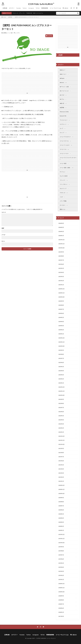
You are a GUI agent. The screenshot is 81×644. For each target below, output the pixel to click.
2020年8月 (61, 502)
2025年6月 (61, 264)
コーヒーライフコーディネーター (68, 159)
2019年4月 (61, 567)
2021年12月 (61, 436)
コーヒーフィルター (66, 145)
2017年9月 (61, 616)
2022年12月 (61, 387)
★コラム (63, 99)
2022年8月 (61, 403)
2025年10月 (61, 248)
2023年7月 (61, 358)
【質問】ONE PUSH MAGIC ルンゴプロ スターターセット (27, 17)
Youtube (19, 8)
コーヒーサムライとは (55, 8)
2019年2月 (61, 575)
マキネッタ (15, 13)
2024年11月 (61, 293)
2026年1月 (61, 236)
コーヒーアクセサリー (67, 137)
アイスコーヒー (65, 120)
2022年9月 (61, 399)
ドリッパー (64, 180)
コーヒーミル (64, 149)
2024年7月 (61, 309)
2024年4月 (61, 322)
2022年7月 (61, 408)
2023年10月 (61, 346)
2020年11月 (61, 489)
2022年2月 (61, 428)
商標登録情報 (45, 8)
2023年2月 (61, 379)
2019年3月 (61, 571)
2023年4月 (61, 371)
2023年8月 (61, 354)
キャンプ (63, 133)
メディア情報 (64, 201)
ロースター (64, 205)
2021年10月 (61, 444)
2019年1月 (61, 579)
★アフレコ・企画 (65, 87)
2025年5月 (61, 268)
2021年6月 (61, 461)
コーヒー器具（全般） (67, 168)
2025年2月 (61, 281)
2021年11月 (61, 440)
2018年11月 (61, 588)
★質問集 (10, 17)
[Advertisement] (14, 186)
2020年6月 (61, 510)
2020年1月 (61, 530)
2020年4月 (61, 518)
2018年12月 (61, 584)
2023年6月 (61, 362)
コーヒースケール (65, 141)
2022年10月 (61, 395)
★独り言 (63, 103)
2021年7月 (61, 457)
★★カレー (64, 70)
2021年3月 (61, 473)
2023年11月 (61, 342)
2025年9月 (61, 252)
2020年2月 (61, 526)
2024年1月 (61, 334)
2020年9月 (61, 498)
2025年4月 (61, 272)
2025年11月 (61, 244)
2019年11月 (61, 539)
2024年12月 (61, 289)
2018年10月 (61, 592)
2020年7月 (61, 506)
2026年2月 (61, 231)
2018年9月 (61, 596)
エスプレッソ (64, 124)
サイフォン (64, 172)
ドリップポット (65, 184)
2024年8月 (61, 305)
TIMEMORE (29, 13)
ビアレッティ (22, 13)
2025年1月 (61, 285)
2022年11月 (61, 391)
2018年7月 (61, 604)
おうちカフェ (40, 13)
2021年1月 (61, 481)
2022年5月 (61, 416)
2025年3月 (61, 276)
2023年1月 (61, 383)
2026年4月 (61, 223)
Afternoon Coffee (65, 112)
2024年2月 (61, 330)
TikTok (38, 8)
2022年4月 (61, 420)
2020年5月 (61, 514)
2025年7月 (61, 260)
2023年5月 (61, 367)
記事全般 (5, 8)
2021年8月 (61, 453)
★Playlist (63, 78)
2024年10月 (61, 297)
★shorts (63, 83)
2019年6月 (61, 559)
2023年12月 (61, 338)
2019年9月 (61, 547)
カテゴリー (12, 8)
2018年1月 (61, 612)
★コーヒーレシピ (65, 91)
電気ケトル (64, 209)
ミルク (63, 197)
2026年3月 (61, 227)
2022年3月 (61, 424)
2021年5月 (61, 465)
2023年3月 (61, 375)
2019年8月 (61, 551)
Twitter (25, 8)
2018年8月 (61, 600)
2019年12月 (61, 534)
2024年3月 (61, 326)
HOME (4, 17)
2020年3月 (61, 522)
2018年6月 (61, 608)
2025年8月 (61, 256)
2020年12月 (61, 485)
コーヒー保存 (10, 33)
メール (4, 235)
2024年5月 (61, 317)
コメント (4, 212)
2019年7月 (61, 555)
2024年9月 (61, 301)
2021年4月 (61, 469)
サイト (3, 241)
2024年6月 (61, 313)
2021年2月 (61, 477)
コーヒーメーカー (65, 154)
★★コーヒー (64, 74)
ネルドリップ (64, 189)
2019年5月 (61, 563)
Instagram (31, 8)
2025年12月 (61, 240)
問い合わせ (65, 8)
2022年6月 (61, 412)
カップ (63, 129)
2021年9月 (61, 448)
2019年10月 (61, 543)
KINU (34, 13)
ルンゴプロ (17, 33)
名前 (3, 228)
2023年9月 (61, 350)
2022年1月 (61, 432)
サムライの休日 (65, 176)
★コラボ (63, 95)
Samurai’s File (64, 116)
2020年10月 (61, 493)
